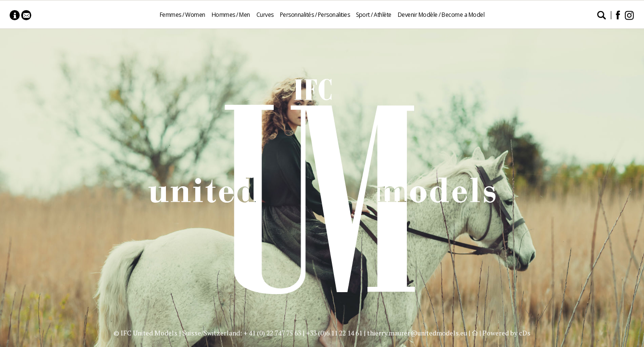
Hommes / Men (231, 15)
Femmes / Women (183, 15)
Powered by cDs (506, 333)
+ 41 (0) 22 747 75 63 (272, 333)
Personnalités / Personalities (315, 15)
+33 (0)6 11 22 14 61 (334, 333)
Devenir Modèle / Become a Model (441, 15)
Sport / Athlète (374, 15)
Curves (265, 15)
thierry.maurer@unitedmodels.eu (417, 333)
